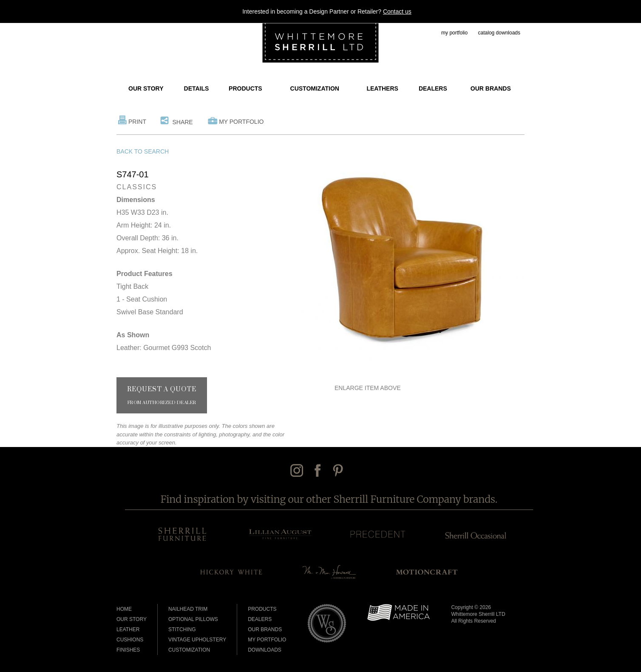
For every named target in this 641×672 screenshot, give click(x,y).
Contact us (397, 11)
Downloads (265, 650)
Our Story (146, 88)
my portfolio (454, 33)
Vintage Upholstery (197, 640)
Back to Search (143, 151)
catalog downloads (499, 33)
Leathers (382, 88)
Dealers (433, 88)
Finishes (128, 650)
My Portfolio (241, 122)
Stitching (182, 629)
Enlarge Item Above (368, 388)
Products (245, 88)
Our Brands (491, 88)
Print (137, 122)
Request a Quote (162, 396)
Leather (128, 629)
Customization (315, 88)
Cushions (130, 640)
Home (124, 609)
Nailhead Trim (188, 609)
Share (182, 122)
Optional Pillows (193, 619)
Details (197, 88)
